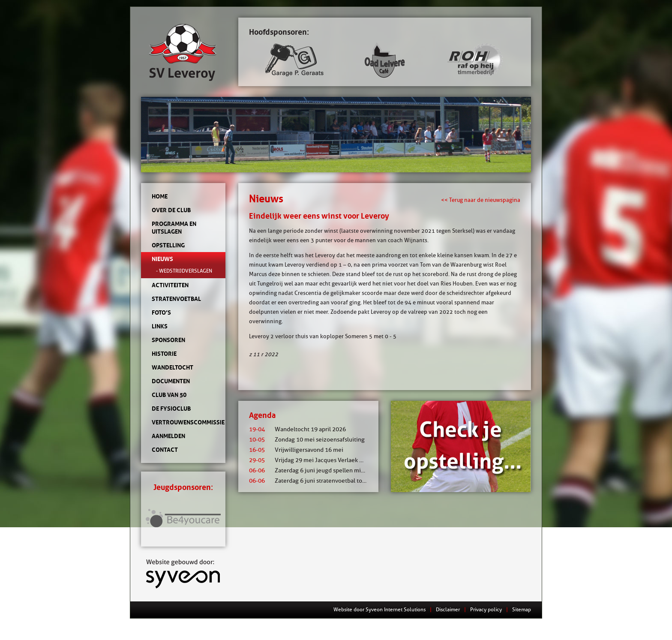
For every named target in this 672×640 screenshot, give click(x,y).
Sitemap (522, 609)
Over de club (171, 210)
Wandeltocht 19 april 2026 (297, 429)
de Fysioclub (171, 409)
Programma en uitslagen (174, 228)
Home (160, 196)
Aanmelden (168, 436)
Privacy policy (486, 609)
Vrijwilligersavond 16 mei (296, 450)
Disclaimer (448, 609)
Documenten (171, 381)
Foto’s (161, 312)
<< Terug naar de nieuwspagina (481, 200)
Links (160, 326)
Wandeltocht (172, 367)
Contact (165, 450)
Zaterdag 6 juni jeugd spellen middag (312, 470)
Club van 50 (169, 395)
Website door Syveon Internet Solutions (379, 609)
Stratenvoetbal (176, 299)
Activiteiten (170, 285)
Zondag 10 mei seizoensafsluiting (307, 440)
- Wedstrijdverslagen (184, 271)
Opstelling (168, 245)
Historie (164, 354)
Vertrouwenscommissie (183, 422)
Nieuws (162, 259)
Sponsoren (168, 340)
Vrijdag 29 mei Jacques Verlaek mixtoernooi (321, 460)
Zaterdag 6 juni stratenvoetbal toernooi (314, 481)
